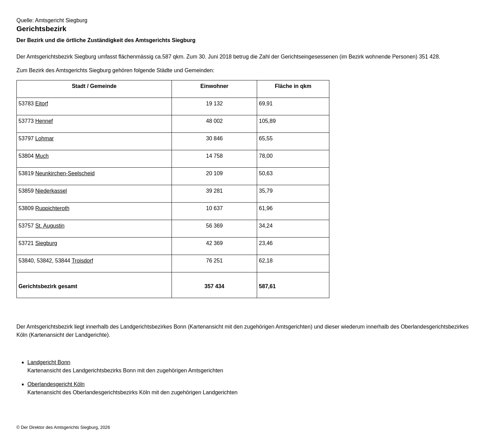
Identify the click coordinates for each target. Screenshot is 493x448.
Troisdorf (82, 261)
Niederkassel (51, 191)
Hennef (44, 121)
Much (42, 156)
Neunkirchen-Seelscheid (65, 173)
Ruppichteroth (52, 208)
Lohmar (45, 138)
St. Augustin (50, 226)
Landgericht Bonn (49, 362)
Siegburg (46, 243)
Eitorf (42, 104)
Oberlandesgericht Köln (56, 384)
